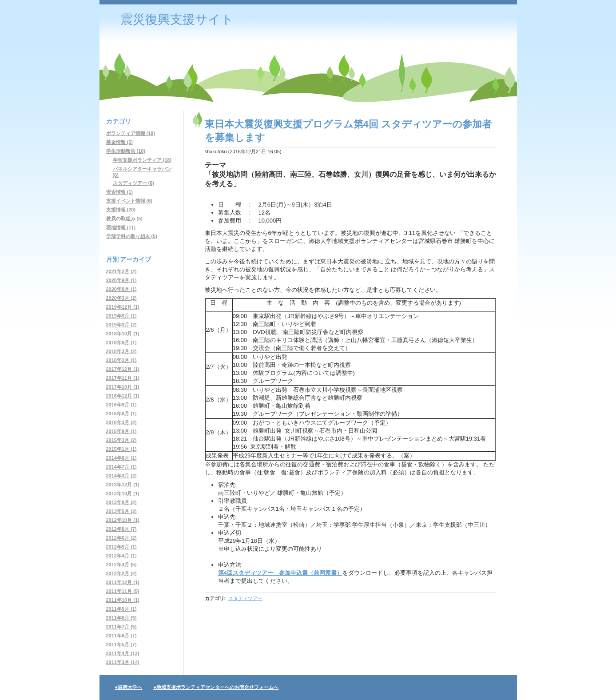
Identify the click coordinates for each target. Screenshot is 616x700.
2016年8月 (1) (121, 414)
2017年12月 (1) (123, 369)
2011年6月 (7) (121, 636)
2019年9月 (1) (121, 316)
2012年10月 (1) (123, 520)
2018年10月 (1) (123, 334)
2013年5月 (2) (121, 511)
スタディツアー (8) (134, 183)
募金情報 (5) (120, 142)
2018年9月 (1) (121, 342)
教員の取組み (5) (125, 219)
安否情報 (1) (120, 192)
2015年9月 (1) (121, 431)
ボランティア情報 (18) (131, 133)
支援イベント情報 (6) (129, 201)
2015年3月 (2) (121, 440)
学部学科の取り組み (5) (132, 236)
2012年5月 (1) (121, 547)
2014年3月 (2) (121, 476)
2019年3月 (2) (121, 325)
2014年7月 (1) (121, 467)
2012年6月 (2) (121, 538)
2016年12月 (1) (123, 396)
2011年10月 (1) (123, 600)
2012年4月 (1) (121, 556)
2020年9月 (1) (121, 280)
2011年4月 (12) (123, 653)
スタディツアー (245, 598)
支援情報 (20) (121, 210)
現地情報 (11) (121, 227)
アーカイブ (135, 259)
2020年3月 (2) (121, 298)
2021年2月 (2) (121, 271)
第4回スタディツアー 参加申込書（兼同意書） (280, 573)
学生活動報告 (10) (126, 151)
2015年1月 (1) (121, 449)
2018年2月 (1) (121, 360)
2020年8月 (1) (121, 289)
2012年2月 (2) (121, 573)
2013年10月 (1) (123, 493)
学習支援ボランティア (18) (142, 160)
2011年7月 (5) (121, 627)
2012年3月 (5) (121, 565)
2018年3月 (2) (121, 351)
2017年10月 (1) (123, 387)
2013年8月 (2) (121, 502)
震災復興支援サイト (177, 19)
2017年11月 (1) (123, 378)
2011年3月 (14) (123, 662)
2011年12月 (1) (123, 582)
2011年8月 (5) (121, 618)
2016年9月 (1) (121, 405)
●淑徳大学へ (129, 687)
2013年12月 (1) (123, 485)
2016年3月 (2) (121, 422)
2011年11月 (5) (123, 591)
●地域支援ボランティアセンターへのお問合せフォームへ (216, 687)
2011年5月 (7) (121, 644)
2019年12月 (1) (123, 307)
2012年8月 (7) (121, 529)
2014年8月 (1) (121, 458)
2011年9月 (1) (121, 609)
